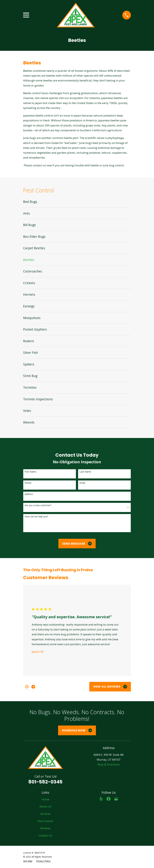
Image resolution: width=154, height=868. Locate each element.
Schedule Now (77, 730)
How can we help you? (36, 517)
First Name (30, 472)
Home (45, 799)
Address (29, 494)
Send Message (77, 544)
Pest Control (45, 821)
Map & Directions (109, 764)
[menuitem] (77, 202)
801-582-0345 (45, 782)
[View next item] (33, 687)
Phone (28, 483)
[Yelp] (101, 799)
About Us (45, 806)
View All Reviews (110, 687)
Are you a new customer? (38, 505)
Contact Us (45, 835)
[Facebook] (109, 799)
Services (45, 814)
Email (82, 483)
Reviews (45, 828)
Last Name (85, 472)
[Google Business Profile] (116, 799)
